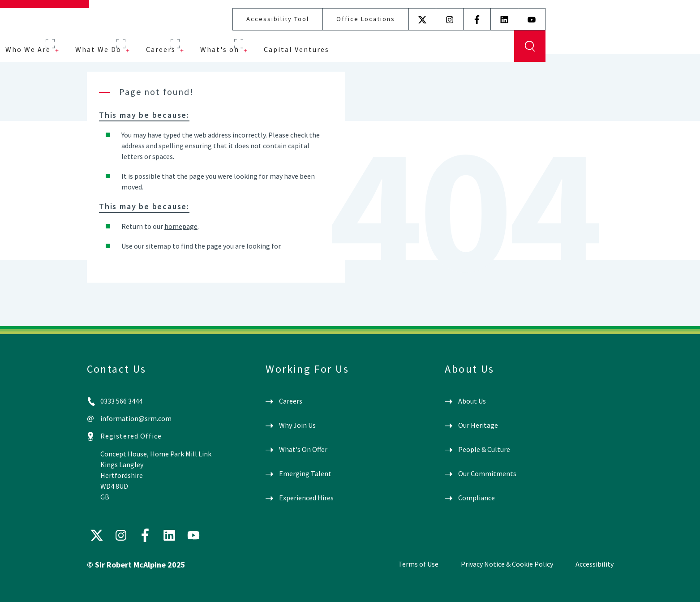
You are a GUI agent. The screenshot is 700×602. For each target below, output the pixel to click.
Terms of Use (418, 564)
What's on (374, 41)
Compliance (477, 498)
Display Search (684, 38)
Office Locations (520, 11)
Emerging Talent (305, 473)
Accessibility (595, 564)
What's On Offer (303, 449)
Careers (315, 41)
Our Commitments (487, 473)
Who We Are (183, 41)
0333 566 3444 (121, 401)
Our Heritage (478, 425)
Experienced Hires (306, 498)
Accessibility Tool (432, 11)
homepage (181, 226)
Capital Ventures (451, 41)
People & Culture (484, 449)
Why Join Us (297, 425)
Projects (119, 41)
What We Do (253, 41)
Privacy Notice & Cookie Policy (507, 564)
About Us (472, 401)
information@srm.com (136, 418)
